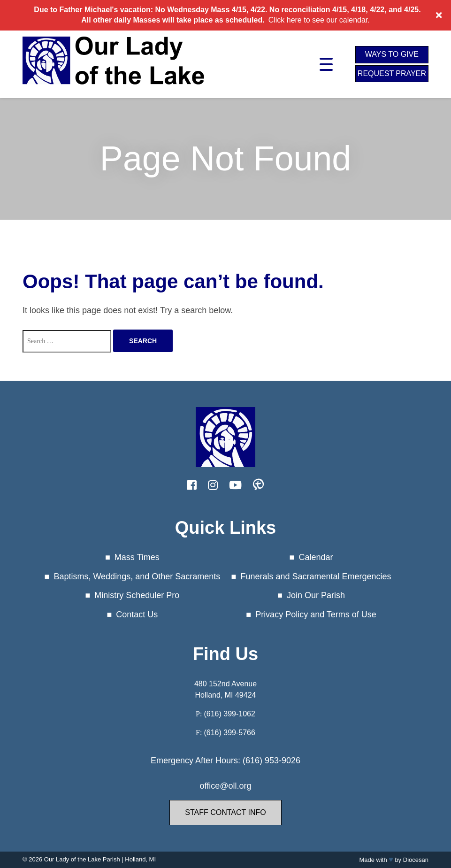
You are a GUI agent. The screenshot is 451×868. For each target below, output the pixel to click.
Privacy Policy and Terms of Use (316, 615)
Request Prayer (392, 73)
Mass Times (137, 557)
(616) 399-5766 (229, 733)
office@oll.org (225, 786)
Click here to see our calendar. (319, 20)
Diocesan (416, 860)
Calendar (316, 557)
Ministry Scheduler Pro (137, 595)
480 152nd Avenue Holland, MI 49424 (225, 689)
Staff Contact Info (225, 812)
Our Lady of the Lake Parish (82, 859)
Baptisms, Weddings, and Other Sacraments (137, 576)
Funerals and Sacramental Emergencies (316, 576)
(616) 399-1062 (229, 714)
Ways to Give (392, 54)
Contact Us (137, 615)
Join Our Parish (316, 595)
